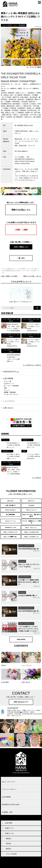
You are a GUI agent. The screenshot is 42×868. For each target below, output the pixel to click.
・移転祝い (8, 839)
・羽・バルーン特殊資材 (10, 386)
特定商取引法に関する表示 (11, 805)
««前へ (10, 276)
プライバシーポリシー (9, 789)
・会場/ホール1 (9, 828)
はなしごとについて (9, 782)
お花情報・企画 (7, 812)
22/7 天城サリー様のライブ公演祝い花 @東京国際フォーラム (13, 456)
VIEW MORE (21, 639)
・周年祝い (8, 844)
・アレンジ (6, 390)
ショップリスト (9, 401)
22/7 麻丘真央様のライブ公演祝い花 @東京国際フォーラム (13, 445)
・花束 (5, 388)
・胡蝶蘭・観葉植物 (9, 392)
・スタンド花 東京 (11, 854)
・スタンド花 (7, 381)
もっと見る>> (28, 365)
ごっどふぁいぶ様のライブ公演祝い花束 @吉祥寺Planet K (33, 456)
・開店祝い (8, 849)
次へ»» (32, 276)
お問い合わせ (8, 408)
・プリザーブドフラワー (10, 394)
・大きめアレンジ (8, 384)
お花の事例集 (8, 378)
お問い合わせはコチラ (21, 702)
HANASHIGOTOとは (11, 372)
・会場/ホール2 (9, 833)
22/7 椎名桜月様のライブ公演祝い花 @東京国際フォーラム (33, 445)
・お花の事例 (8, 823)
